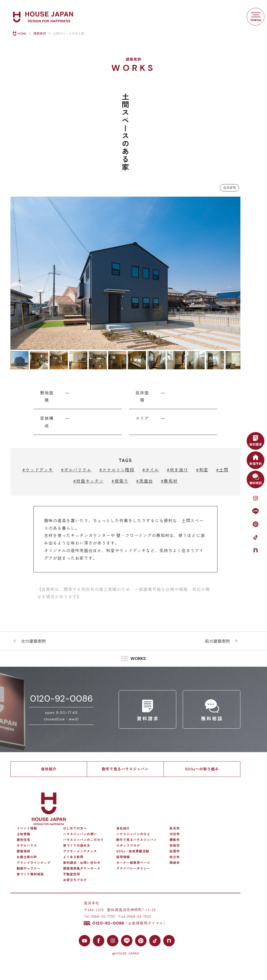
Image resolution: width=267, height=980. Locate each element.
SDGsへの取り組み (202, 769)
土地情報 (23, 834)
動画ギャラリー (29, 868)
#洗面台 (144, 481)
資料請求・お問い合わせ (82, 863)
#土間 (222, 470)
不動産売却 (72, 874)
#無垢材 (169, 481)
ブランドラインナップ (34, 863)
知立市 (175, 857)
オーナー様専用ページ (133, 863)
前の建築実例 (217, 641)
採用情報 (123, 857)
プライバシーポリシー (133, 868)
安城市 (175, 845)
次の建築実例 (33, 641)
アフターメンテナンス (80, 851)
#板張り (120, 481)
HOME (22, 34)
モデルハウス (27, 845)
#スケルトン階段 (117, 470)
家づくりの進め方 (77, 845)
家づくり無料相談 (30, 874)
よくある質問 (73, 857)
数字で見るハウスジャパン (125, 769)
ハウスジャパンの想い (80, 834)
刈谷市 (175, 834)
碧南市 (175, 840)
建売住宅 (23, 840)
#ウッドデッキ (38, 470)
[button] (15, 273)
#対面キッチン (89, 481)
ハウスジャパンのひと (133, 834)
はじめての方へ (75, 828)
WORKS (138, 659)
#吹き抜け (178, 470)
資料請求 (256, 440)
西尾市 (175, 851)
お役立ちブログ (75, 880)
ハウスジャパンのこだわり (83, 840)
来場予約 (256, 459)
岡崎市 (175, 863)
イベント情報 (27, 828)
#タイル (151, 470)
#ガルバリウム (76, 470)
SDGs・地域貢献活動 (133, 851)
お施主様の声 (27, 857)
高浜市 (175, 828)
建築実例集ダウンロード (82, 868)
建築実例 (40, 34)
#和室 (202, 470)
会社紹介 (49, 769)
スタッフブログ (128, 845)
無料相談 (256, 479)
